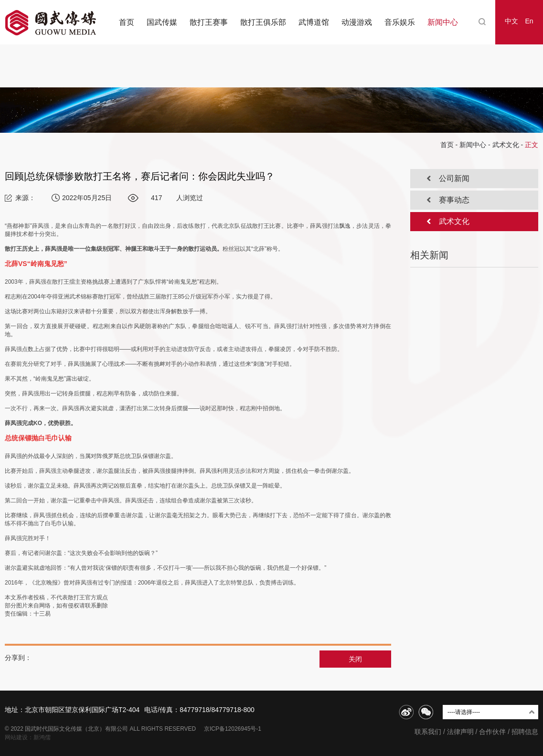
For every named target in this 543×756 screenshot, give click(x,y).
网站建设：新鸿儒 (28, 737)
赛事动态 (454, 200)
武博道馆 (314, 22)
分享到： (18, 658)
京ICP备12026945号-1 (233, 729)
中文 (511, 21)
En (529, 21)
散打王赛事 (209, 22)
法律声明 (460, 732)
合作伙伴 (492, 732)
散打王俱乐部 (263, 22)
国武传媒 (162, 22)
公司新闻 (454, 178)
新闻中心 (443, 22)
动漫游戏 (357, 22)
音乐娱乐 (400, 22)
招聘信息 (525, 732)
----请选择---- (464, 712)
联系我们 (428, 732)
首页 (127, 22)
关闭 (355, 659)
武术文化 (506, 145)
